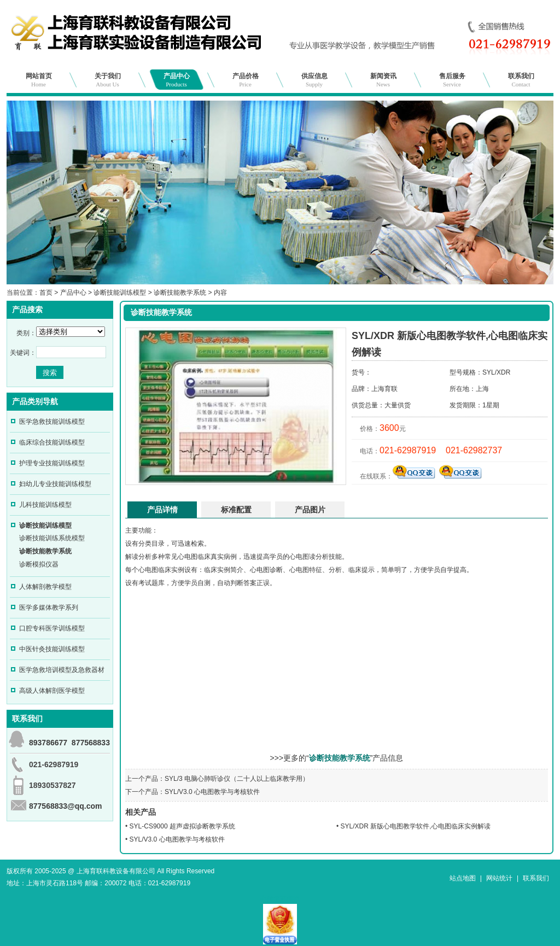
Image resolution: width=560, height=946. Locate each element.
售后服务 (452, 80)
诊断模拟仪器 (39, 564)
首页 (46, 293)
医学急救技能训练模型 (52, 422)
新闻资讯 (383, 80)
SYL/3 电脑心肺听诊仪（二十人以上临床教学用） (237, 779)
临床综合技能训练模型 (52, 442)
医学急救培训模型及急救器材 (62, 670)
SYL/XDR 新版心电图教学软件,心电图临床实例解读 (416, 826)
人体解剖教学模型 (45, 587)
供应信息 (314, 80)
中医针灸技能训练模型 (52, 649)
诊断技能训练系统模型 (52, 538)
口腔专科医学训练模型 (52, 628)
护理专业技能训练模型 (52, 463)
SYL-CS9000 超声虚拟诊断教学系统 (182, 826)
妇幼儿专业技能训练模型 (55, 484)
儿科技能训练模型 (45, 505)
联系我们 (521, 80)
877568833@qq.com (66, 806)
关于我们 (108, 80)
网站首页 (39, 80)
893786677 (48, 743)
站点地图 (463, 878)
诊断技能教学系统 (180, 293)
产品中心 (177, 80)
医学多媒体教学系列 (49, 608)
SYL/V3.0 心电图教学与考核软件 (212, 792)
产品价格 (246, 80)
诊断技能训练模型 (120, 293)
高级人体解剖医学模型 (52, 691)
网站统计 (499, 878)
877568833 (91, 743)
